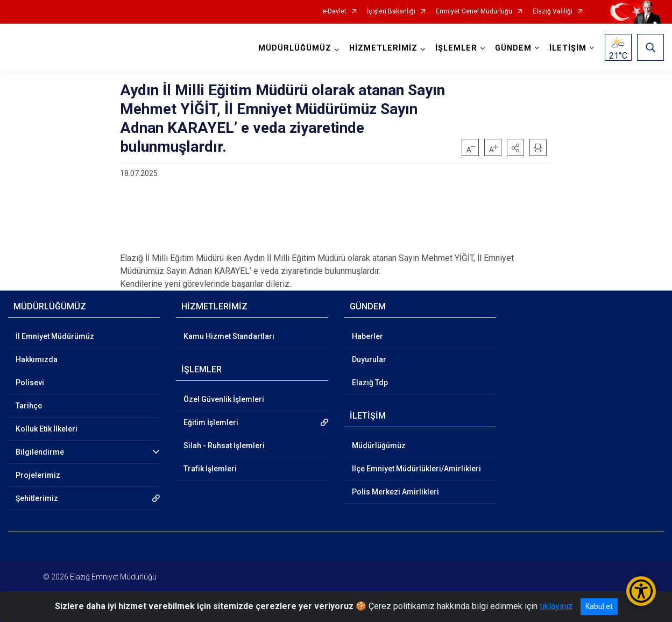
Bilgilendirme (40, 452)
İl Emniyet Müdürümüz (55, 336)
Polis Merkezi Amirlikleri (395, 492)
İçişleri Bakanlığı (391, 12)
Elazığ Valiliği (553, 12)
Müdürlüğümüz (379, 446)
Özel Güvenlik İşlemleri (224, 399)
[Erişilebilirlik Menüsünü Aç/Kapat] (641, 591)
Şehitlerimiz (37, 498)
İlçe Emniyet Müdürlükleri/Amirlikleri (416, 469)
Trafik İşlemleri (210, 469)
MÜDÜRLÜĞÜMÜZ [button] (295, 48)
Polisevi (30, 383)
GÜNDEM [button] (513, 48)
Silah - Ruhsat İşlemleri (224, 446)
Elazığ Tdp (370, 383)
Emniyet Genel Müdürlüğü (474, 12)
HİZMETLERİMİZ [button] (383, 48)
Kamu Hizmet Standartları (229, 336)
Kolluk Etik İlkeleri (47, 429)
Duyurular (369, 359)
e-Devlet (334, 12)
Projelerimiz (38, 475)
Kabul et (599, 606)
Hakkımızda (37, 359)
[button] (515, 147)
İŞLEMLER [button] (456, 48)
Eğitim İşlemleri (211, 422)
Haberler (367, 336)
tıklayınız (556, 606)
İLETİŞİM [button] (568, 48)
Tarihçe (29, 406)
